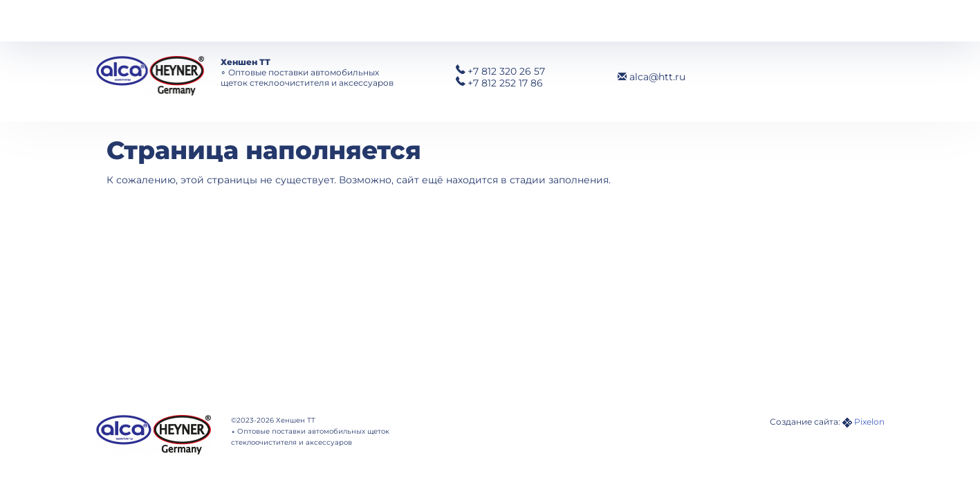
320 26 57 (506, 71)
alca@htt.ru (651, 77)
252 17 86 (505, 83)
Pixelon (869, 422)
